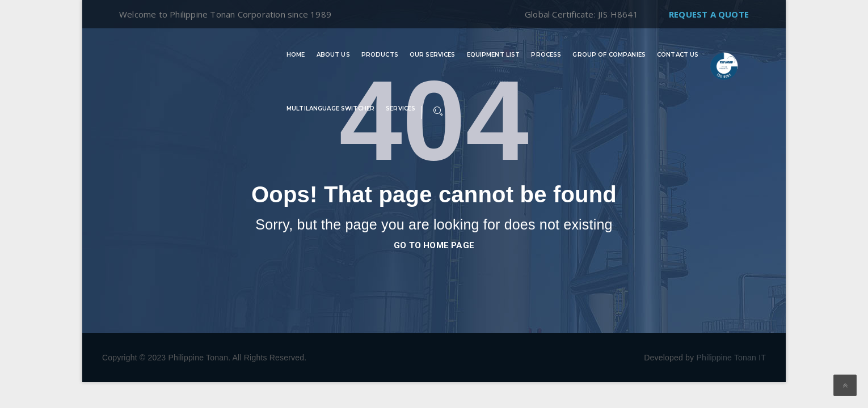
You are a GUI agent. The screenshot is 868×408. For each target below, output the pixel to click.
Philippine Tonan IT (731, 358)
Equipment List (494, 55)
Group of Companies (609, 55)
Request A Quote (709, 14)
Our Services (433, 55)
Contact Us (678, 55)
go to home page (434, 245)
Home (296, 55)
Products (380, 55)
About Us (333, 55)
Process (546, 55)
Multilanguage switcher (330, 109)
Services (401, 109)
